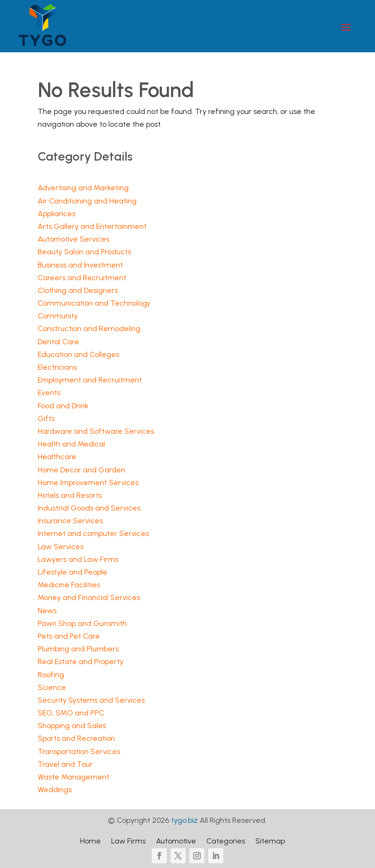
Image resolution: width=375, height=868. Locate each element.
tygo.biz (184, 820)
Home (90, 842)
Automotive (176, 842)
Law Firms (128, 842)
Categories (226, 842)
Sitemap (270, 842)
